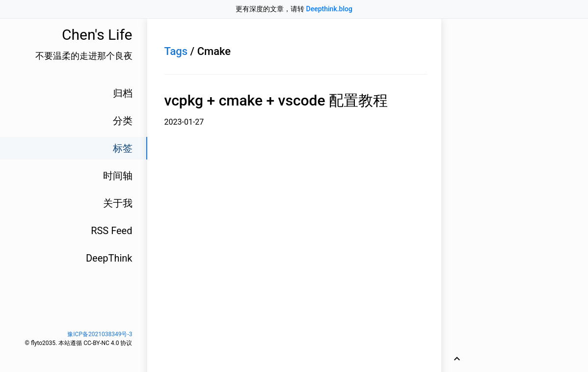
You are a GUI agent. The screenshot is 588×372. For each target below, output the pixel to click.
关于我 (118, 203)
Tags (176, 51)
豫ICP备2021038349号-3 (100, 334)
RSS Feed (111, 231)
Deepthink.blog (329, 9)
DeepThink (109, 258)
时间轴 (118, 176)
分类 (123, 121)
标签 (123, 148)
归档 (123, 93)
